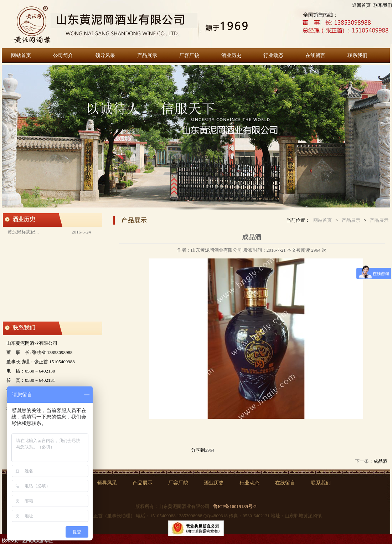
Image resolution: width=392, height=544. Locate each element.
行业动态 (273, 55)
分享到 (198, 450)
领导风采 (105, 55)
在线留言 (315, 55)
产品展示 (147, 55)
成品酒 (380, 461)
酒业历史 (231, 55)
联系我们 (383, 5)
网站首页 (21, 55)
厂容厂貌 (189, 55)
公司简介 (63, 55)
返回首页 (361, 5)
